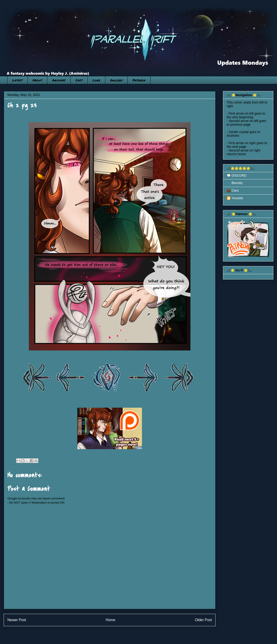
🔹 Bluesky (235, 183)
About (37, 80)
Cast (79, 80)
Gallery (116, 80)
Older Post (203, 620)
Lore (96, 80)
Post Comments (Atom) (119, 632)
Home (111, 620)
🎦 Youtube (235, 198)
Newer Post (17, 620)
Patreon (139, 80)
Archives (59, 80)
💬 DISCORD (236, 175)
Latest (17, 80)
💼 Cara (233, 190)
